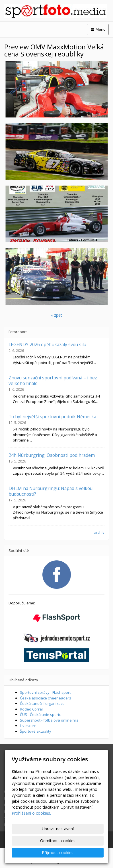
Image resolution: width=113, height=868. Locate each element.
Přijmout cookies (58, 853)
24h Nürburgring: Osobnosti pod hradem (52, 455)
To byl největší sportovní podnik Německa (52, 417)
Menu (98, 29)
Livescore (28, 726)
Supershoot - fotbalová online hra (49, 720)
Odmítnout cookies (58, 841)
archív (99, 532)
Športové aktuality (36, 731)
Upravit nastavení (58, 829)
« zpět (56, 315)
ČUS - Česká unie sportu (41, 714)
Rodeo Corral (31, 709)
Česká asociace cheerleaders (46, 698)
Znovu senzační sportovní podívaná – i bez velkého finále (53, 381)
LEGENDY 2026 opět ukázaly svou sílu (47, 344)
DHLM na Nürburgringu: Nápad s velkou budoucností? (51, 491)
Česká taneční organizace (42, 703)
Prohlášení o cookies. (31, 813)
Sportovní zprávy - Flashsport (45, 692)
